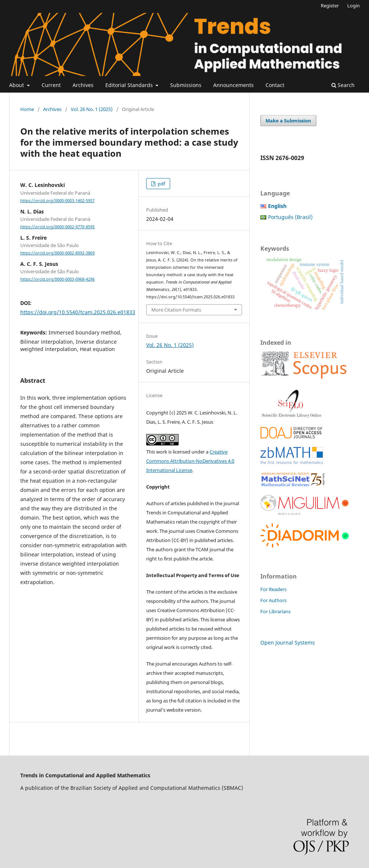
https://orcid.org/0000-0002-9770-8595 (57, 227)
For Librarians (275, 611)
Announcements (233, 85)
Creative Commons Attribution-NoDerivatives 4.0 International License (190, 461)
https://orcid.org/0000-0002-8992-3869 (57, 253)
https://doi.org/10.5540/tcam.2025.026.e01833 (78, 312)
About (17, 85)
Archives (83, 85)
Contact (275, 85)
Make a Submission (288, 121)
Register (330, 6)
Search (343, 85)
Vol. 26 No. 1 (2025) (92, 109)
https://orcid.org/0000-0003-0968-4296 (57, 279)
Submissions (186, 85)
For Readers (273, 589)
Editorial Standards (130, 85)
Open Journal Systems (288, 643)
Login (354, 6)
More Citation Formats (176, 310)
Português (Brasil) (290, 217)
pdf (161, 184)
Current (51, 85)
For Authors (273, 600)
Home (27, 109)
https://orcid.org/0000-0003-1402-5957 (57, 201)
